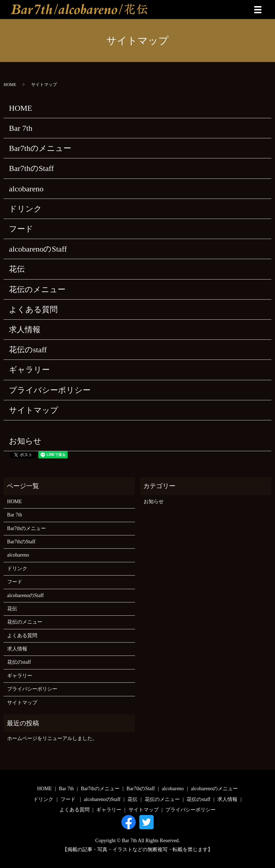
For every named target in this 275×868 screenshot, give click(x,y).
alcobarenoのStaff (38, 249)
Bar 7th (21, 128)
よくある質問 (33, 309)
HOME (10, 85)
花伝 (17, 269)
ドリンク (25, 209)
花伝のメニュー (37, 289)
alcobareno (26, 189)
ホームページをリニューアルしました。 (52, 738)
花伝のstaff (28, 350)
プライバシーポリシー (50, 390)
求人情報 (25, 330)
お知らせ (25, 441)
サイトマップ (34, 410)
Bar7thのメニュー (40, 148)
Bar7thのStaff (31, 168)
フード (21, 229)
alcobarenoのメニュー (214, 789)
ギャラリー (29, 370)
